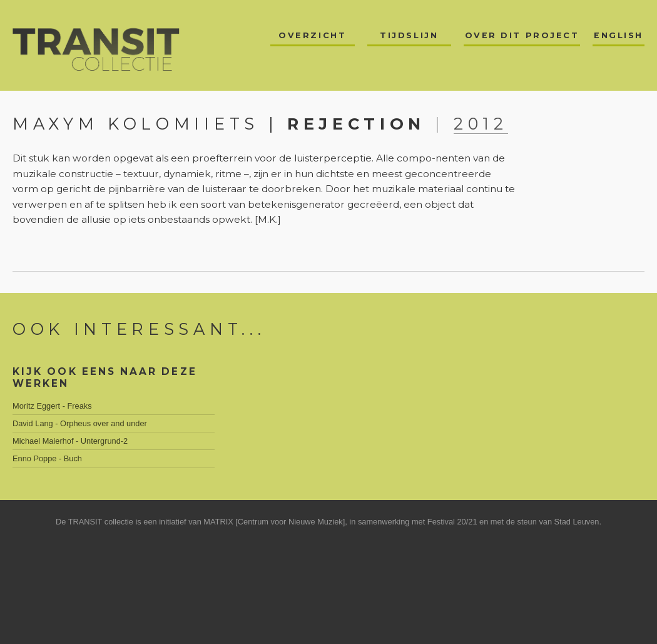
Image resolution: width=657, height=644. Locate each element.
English (619, 35)
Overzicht (312, 35)
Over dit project (522, 35)
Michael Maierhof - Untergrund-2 (70, 441)
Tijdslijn (409, 35)
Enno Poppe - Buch (47, 458)
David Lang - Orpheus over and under (80, 423)
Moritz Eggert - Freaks (52, 406)
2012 (481, 124)
